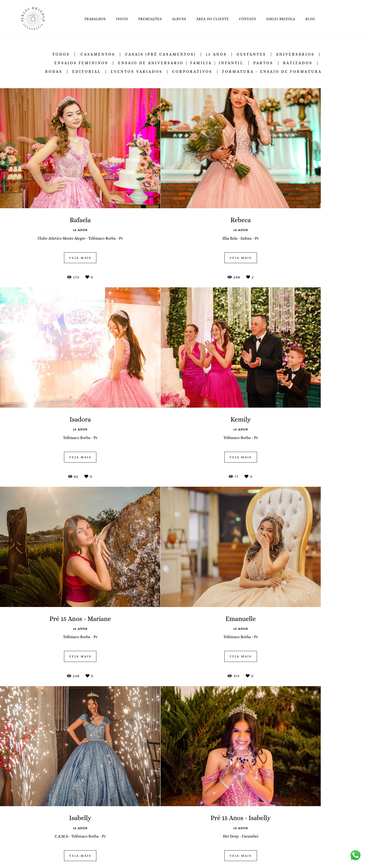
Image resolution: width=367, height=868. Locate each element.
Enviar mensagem (279, 834)
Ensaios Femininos (81, 63)
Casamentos (98, 54)
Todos (61, 54)
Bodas (54, 72)
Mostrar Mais (184, 788)
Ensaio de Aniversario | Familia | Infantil (181, 63)
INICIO (122, 19)
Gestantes (251, 54)
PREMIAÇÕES (150, 19)
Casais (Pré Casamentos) (160, 54)
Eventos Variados (136, 72)
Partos (263, 63)
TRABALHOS (95, 19)
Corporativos (192, 72)
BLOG (310, 19)
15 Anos (216, 54)
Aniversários (295, 54)
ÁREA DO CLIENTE (213, 19)
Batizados (298, 63)
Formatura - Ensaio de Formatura (272, 72)
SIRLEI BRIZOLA (281, 19)
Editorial (86, 72)
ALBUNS (179, 19)
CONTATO (248, 19)
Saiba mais (108, 862)
